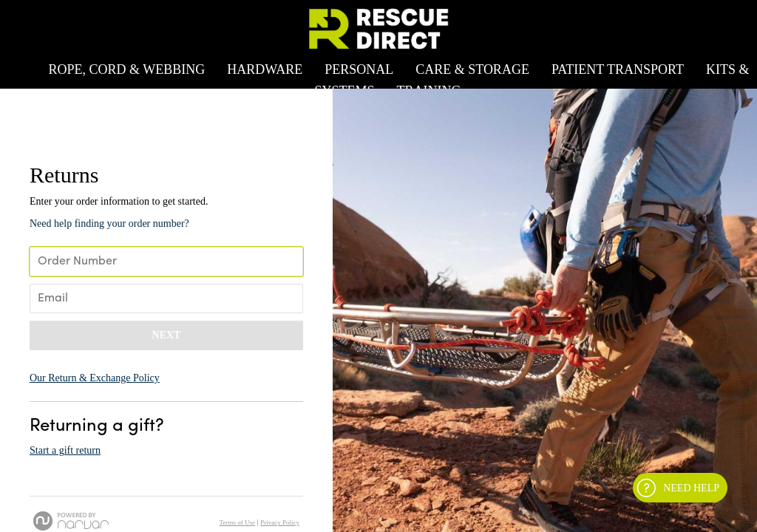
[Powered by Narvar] (71, 521)
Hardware (265, 69)
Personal (359, 69)
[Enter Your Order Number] (166, 262)
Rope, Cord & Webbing (126, 69)
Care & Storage (472, 69)
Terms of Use (237, 522)
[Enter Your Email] (166, 299)
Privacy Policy (280, 522)
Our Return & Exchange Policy (95, 378)
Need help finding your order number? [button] (109, 224)
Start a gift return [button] (65, 450)
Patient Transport (618, 69)
